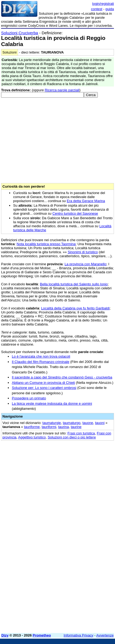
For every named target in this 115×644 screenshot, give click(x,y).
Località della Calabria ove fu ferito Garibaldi (75, 308)
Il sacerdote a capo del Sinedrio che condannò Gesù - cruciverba (62, 377)
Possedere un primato (29, 398)
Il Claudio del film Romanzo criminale (41, 362)
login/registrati (103, 4)
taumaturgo (72, 423)
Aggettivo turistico (32, 437)
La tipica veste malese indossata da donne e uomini (52, 404)
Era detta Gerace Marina (86, 201)
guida (110, 9)
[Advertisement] (57, 572)
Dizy (5, 635)
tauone (88, 423)
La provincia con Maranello (85, 264)
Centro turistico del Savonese (75, 213)
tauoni (100, 423)
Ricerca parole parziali (62, 90)
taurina (63, 427)
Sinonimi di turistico (83, 252)
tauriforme (32, 427)
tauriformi (49, 427)
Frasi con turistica (81, 433)
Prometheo (42, 635)
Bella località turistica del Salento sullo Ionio (74, 284)
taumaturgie (52, 423)
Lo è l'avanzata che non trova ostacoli (41, 356)
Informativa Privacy (79, 635)
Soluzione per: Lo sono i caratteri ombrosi (44, 388)
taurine (76, 427)
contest (97, 9)
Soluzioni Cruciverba (20, 33)
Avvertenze (105, 635)
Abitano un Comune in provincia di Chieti (43, 383)
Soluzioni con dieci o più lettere (72, 437)
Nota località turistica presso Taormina (46, 244)
